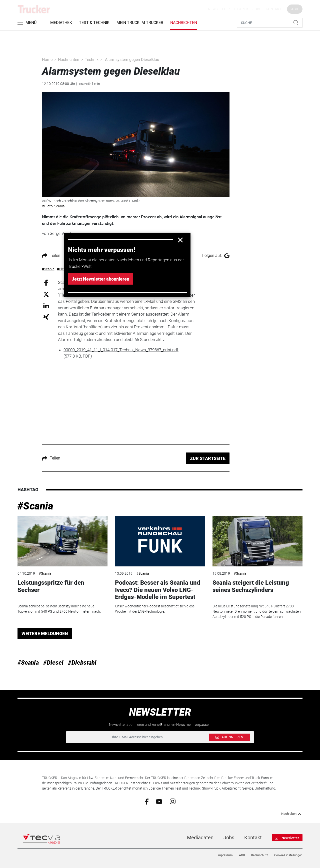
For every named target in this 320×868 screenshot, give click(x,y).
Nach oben (292, 814)
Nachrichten (184, 23)
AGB (242, 855)
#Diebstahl (82, 663)
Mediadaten (200, 838)
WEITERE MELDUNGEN (45, 634)
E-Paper (241, 9)
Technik (92, 60)
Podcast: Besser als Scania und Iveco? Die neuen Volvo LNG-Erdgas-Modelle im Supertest (158, 590)
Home (47, 60)
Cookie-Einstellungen (288, 855)
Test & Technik (94, 23)
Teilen (51, 255)
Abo (295, 9)
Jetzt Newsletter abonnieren (100, 279)
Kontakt (273, 9)
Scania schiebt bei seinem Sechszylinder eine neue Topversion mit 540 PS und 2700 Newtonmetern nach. (59, 609)
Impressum (225, 855)
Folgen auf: (216, 255)
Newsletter (219, 9)
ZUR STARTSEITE (208, 458)
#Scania (35, 506)
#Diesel (53, 663)
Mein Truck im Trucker (140, 23)
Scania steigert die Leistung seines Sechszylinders (251, 586)
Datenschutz (259, 855)
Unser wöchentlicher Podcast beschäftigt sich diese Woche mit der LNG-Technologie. (155, 609)
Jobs (257, 9)
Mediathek (61, 23)
